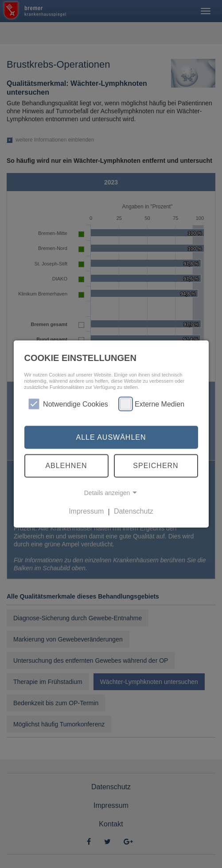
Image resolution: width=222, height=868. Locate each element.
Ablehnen (66, 466)
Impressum (86, 511)
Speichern (156, 466)
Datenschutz (134, 511)
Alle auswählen (111, 437)
